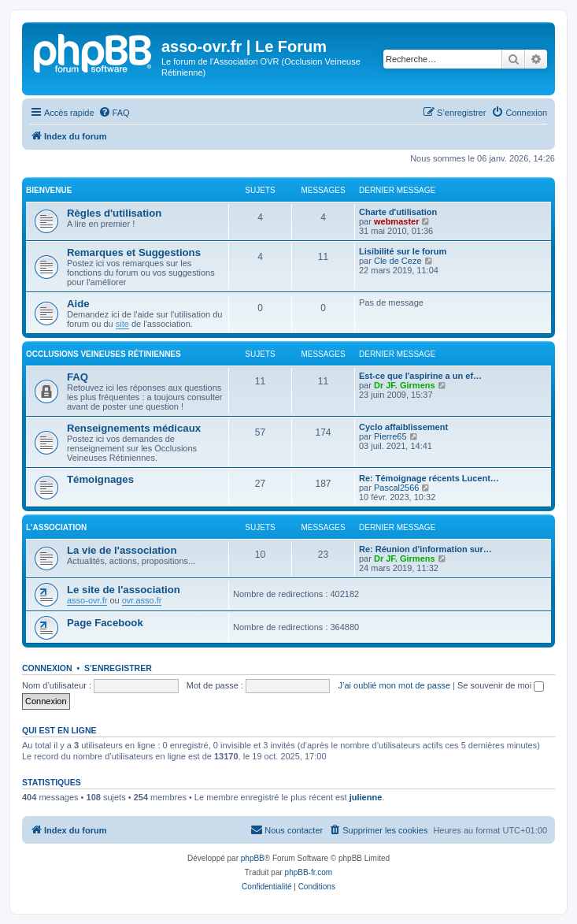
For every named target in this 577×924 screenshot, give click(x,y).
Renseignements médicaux (134, 428)
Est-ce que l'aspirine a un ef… (420, 376)
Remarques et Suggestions (134, 252)
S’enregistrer (118, 668)
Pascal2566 (397, 488)
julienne (366, 797)
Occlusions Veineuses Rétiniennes (104, 354)
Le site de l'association (124, 590)
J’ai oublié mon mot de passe (394, 685)
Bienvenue (49, 190)
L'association (56, 527)
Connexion (47, 668)
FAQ (78, 377)
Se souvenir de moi (501, 685)
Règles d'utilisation (114, 213)
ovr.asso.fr (142, 600)
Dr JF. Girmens (405, 385)
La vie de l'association (122, 550)
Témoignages (100, 479)
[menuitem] (114, 113)
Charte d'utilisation (398, 212)
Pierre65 (390, 436)
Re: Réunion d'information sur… (425, 549)
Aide (78, 304)
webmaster (396, 221)
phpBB (253, 858)
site (122, 324)
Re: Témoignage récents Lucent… (429, 478)
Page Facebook (105, 623)
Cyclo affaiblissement (403, 427)
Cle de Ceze (398, 261)
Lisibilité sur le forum (403, 251)
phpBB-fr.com (309, 872)
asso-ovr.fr (87, 600)
